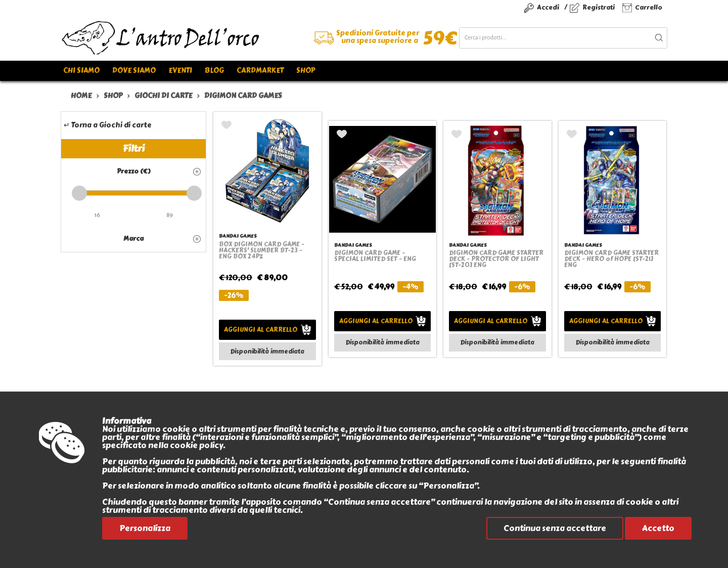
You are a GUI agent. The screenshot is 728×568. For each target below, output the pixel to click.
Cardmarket (260, 71)
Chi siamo (81, 71)
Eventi (180, 71)
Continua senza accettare (555, 528)
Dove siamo (134, 71)
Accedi (548, 7)
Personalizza (145, 528)
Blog (214, 71)
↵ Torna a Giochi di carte (108, 125)
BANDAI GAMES (238, 236)
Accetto (658, 528)
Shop (306, 71)
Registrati (599, 7)
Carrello (649, 7)
